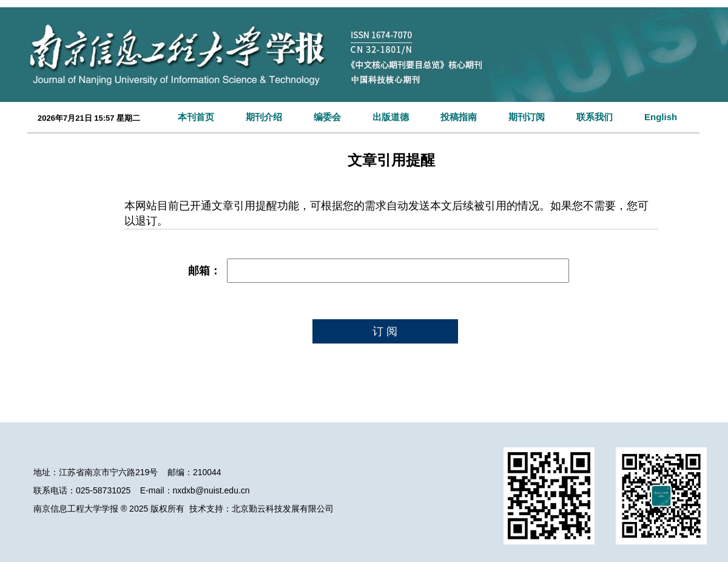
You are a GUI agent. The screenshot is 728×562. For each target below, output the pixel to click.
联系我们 (595, 117)
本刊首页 (196, 117)
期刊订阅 (527, 117)
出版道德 (391, 117)
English (661, 117)
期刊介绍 (264, 117)
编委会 (327, 117)
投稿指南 (459, 117)
